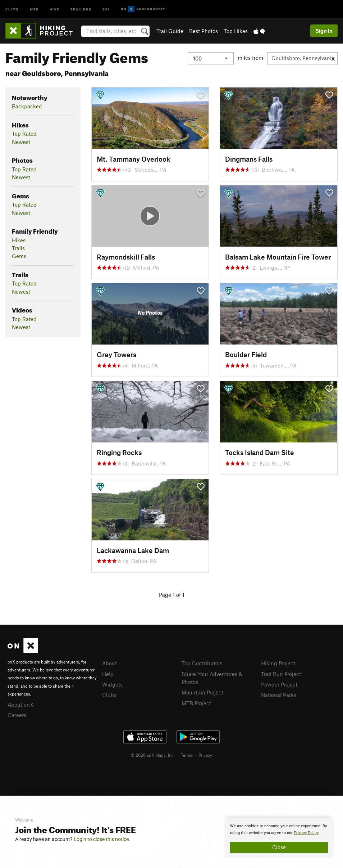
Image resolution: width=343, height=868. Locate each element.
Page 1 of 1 (172, 595)
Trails (18, 248)
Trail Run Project (281, 674)
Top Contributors (202, 663)
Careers (17, 715)
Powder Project (279, 684)
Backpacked (27, 106)
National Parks (279, 695)
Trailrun (81, 9)
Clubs (109, 695)
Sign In (324, 31)
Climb (12, 9)
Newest (21, 142)
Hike (55, 9)
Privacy (205, 755)
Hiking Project (278, 663)
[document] (279, 838)
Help (108, 674)
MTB (34, 9)
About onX (20, 705)
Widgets (112, 684)
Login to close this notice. (102, 839)
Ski (106, 9)
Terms (187, 755)
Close (279, 847)
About (109, 663)
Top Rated (24, 134)
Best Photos (203, 31)
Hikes (19, 240)
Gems (19, 256)
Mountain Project (202, 692)
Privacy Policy (306, 833)
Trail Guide (170, 31)
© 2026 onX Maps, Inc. (153, 755)
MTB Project (196, 703)
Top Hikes (236, 31)
